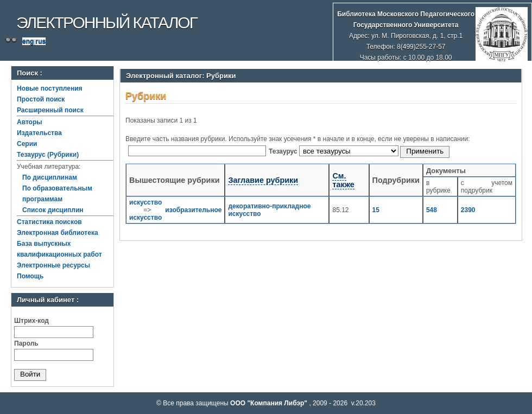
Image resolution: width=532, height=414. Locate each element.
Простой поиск (41, 99)
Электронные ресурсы (53, 265)
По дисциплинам (50, 177)
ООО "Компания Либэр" (270, 403)
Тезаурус (284, 151)
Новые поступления (50, 88)
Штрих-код (31, 321)
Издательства (39, 133)
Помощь (30, 276)
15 (376, 210)
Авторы (30, 122)
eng (28, 41)
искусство (145, 202)
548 (432, 210)
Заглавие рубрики (263, 180)
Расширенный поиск (50, 110)
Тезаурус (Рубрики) (48, 155)
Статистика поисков (49, 222)
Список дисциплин (53, 210)
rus (40, 41)
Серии (27, 144)
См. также (343, 180)
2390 (468, 210)
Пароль (26, 343)
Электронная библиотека (58, 233)
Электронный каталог (107, 23)
